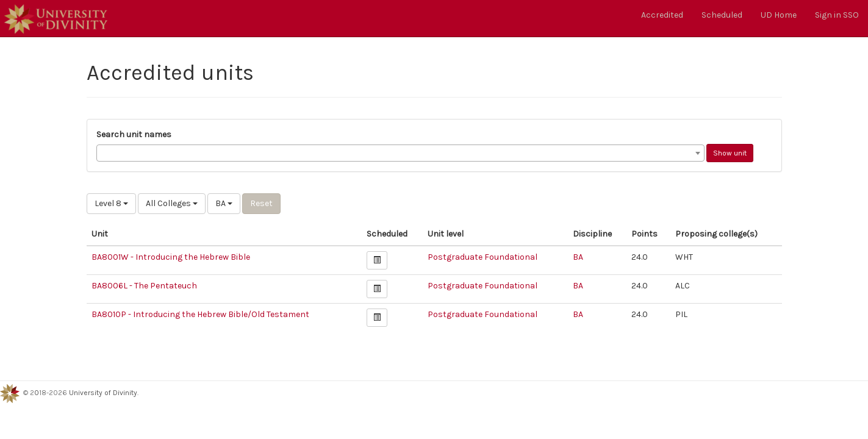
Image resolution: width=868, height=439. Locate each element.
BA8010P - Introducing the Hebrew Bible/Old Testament (200, 314)
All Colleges (172, 203)
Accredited (662, 15)
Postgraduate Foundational (482, 257)
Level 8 (111, 203)
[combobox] (400, 153)
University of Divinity (103, 393)
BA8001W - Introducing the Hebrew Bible (171, 257)
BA (224, 203)
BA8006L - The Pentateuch (144, 286)
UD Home (779, 15)
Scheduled (722, 15)
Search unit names (134, 134)
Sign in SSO (837, 15)
